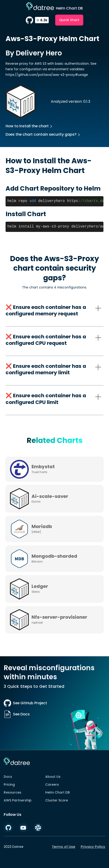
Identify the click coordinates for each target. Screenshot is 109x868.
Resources (13, 792)
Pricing (9, 785)
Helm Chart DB (58, 792)
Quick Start (69, 20)
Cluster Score (57, 800)
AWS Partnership (18, 800)
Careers (52, 785)
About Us (53, 777)
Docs (8, 777)
